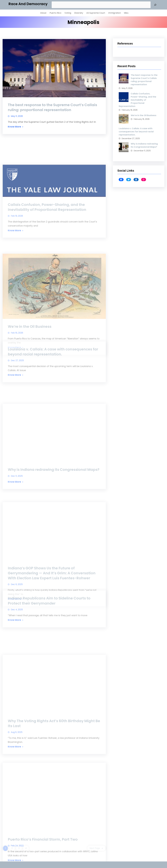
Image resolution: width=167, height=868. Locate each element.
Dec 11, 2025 (17, 521)
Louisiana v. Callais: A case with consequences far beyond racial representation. (53, 373)
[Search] (155, 5)
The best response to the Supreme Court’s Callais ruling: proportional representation (52, 116)
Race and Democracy (28, 4)
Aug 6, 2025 (17, 785)
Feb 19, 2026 (17, 254)
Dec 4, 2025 (17, 629)
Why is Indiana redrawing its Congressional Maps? (54, 515)
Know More (14, 135)
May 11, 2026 (17, 125)
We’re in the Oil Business (144, 115)
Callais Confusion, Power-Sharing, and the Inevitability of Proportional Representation (47, 246)
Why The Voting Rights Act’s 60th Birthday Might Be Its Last (54, 776)
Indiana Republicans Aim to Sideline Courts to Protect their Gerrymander (49, 620)
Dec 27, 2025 (17, 382)
